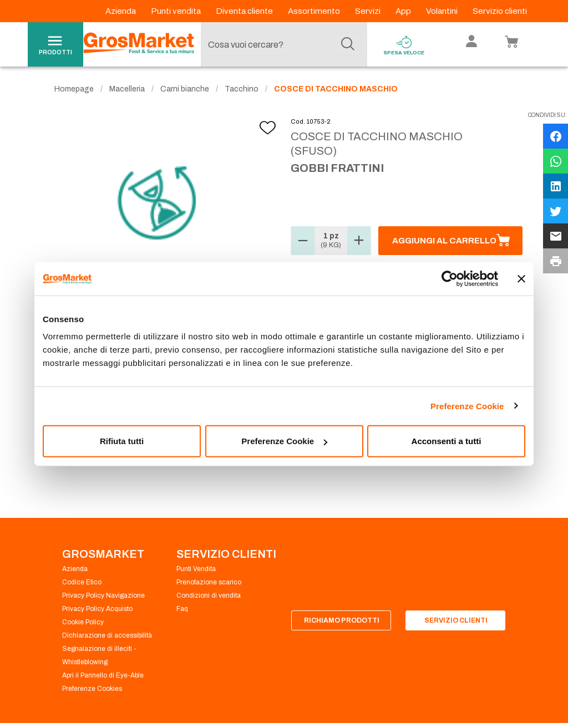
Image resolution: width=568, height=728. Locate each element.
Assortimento (315, 11)
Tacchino (242, 89)
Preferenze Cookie (467, 406)
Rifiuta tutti (122, 441)
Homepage (74, 89)
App (404, 11)
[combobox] (281, 44)
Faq (182, 609)
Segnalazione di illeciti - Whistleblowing (99, 655)
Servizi (369, 11)
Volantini (443, 11)
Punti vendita (177, 11)
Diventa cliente (245, 11)
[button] (303, 241)
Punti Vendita (196, 569)
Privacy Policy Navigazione (103, 595)
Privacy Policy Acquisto (97, 609)
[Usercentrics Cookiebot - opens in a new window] (450, 278)
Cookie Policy (83, 622)
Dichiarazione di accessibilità (107, 635)
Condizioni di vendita (209, 595)
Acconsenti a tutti (447, 441)
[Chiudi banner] (521, 278)
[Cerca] (348, 44)
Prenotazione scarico (209, 582)
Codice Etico (82, 582)
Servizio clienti (500, 11)
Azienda (121, 11)
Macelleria (127, 89)
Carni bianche (185, 89)
